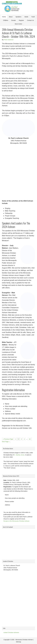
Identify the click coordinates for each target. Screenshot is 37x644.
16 (30, 439)
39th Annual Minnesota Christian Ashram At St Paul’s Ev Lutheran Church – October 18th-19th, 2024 (18, 33)
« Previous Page (8, 439)
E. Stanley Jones (19, 455)
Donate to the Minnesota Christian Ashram (16, 521)
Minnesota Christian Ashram (24, 640)
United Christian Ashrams (11, 632)
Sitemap (18, 642)
